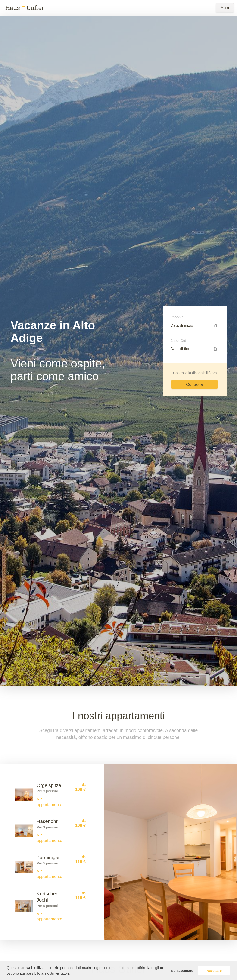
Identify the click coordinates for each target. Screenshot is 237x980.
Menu (225, 8)
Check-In (177, 317)
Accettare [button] (214, 971)
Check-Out (178, 341)
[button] (72, 974)
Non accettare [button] (182, 971)
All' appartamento (49, 802)
